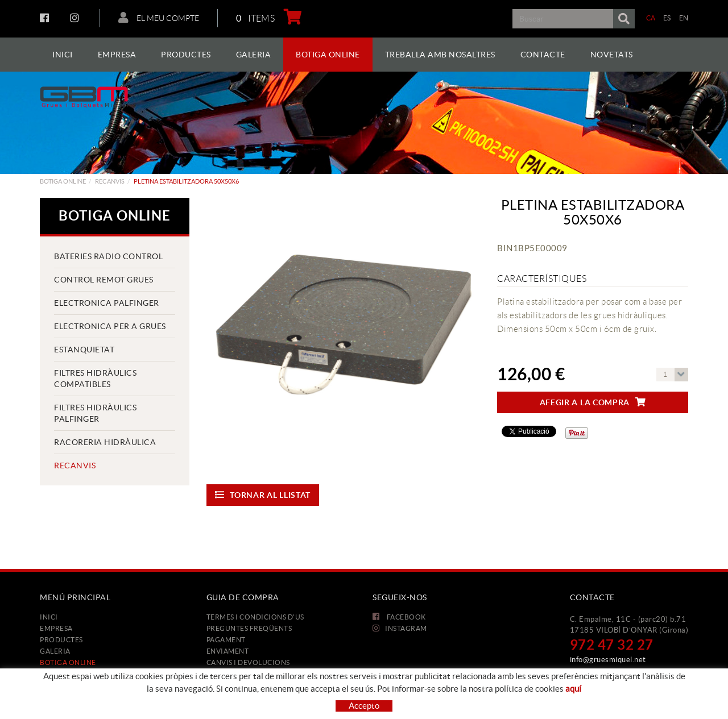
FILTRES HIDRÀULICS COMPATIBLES (95, 379)
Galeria (55, 651)
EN (684, 18)
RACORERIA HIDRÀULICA (105, 442)
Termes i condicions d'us (255, 617)
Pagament (226, 640)
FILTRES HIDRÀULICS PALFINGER (95, 413)
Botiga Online (63, 181)
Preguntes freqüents (249, 628)
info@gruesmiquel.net (608, 660)
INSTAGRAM (76, 18)
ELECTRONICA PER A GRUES (110, 326)
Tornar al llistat (263, 495)
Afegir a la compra (593, 402)
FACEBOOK (46, 18)
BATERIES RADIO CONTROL (108, 256)
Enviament (228, 651)
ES (667, 18)
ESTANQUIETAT (84, 350)
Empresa (56, 628)
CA (651, 18)
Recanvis (110, 181)
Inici (49, 617)
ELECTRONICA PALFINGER (107, 303)
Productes (61, 640)
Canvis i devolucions (248, 662)
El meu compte (159, 18)
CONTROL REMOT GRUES (104, 280)
